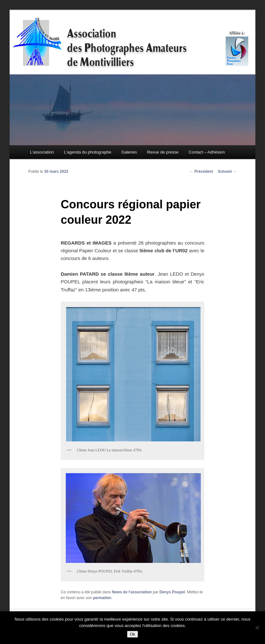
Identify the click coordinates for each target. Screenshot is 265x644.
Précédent (201, 171)
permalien (102, 598)
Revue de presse (163, 152)
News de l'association (132, 592)
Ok (132, 634)
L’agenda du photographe (87, 152)
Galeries (129, 152)
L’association (42, 152)
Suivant (227, 171)
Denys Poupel (172, 592)
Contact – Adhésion (207, 152)
